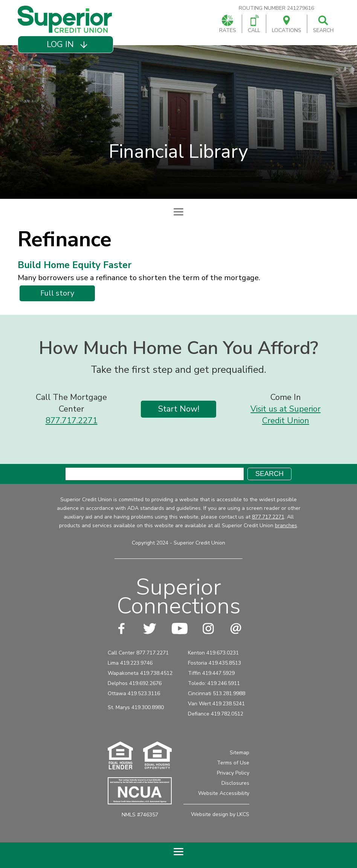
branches (286, 526)
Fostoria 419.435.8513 (214, 663)
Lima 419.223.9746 (130, 663)
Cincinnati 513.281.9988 (217, 693)
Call (254, 24)
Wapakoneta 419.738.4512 (140, 673)
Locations (287, 24)
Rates (228, 24)
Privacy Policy (233, 773)
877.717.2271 (72, 421)
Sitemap (240, 753)
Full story (60, 295)
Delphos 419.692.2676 (135, 683)
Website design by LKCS (220, 814)
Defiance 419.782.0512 (216, 714)
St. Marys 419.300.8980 (136, 707)
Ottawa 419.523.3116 (134, 693)
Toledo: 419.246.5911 (214, 683)
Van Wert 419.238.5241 (216, 704)
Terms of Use (233, 763)
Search (323, 24)
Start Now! (179, 409)
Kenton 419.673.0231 (213, 653)
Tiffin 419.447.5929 (211, 673)
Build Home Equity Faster (75, 265)
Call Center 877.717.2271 (138, 653)
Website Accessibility (224, 793)
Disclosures (235, 783)
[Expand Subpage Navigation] (178, 212)
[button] (66, 44)
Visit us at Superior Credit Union (285, 415)
